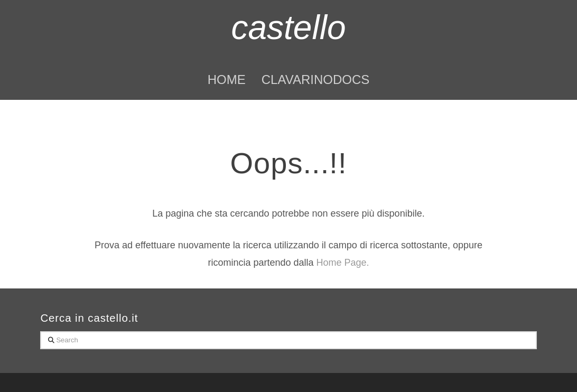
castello (288, 27)
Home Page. (343, 263)
